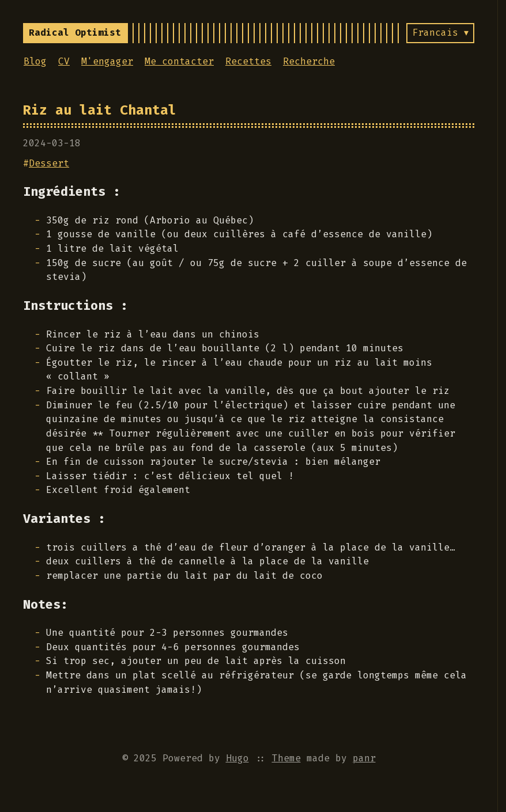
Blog (35, 61)
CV (64, 61)
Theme (286, 758)
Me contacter (179, 61)
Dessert (49, 163)
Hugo (237, 758)
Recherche (309, 61)
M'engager (107, 61)
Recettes (248, 61)
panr (364, 758)
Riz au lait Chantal (100, 110)
